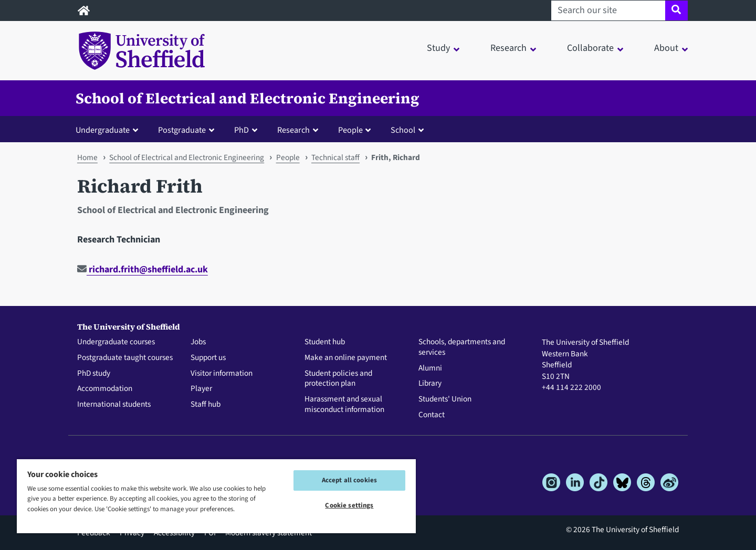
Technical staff (335, 157)
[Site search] (676, 10)
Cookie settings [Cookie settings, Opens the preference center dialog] (349, 505)
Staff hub (206, 405)
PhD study (94, 374)
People (288, 157)
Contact (432, 415)
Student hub (325, 342)
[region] (216, 496)
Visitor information (222, 374)
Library (430, 384)
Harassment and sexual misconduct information (344, 405)
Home (87, 157)
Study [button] (438, 48)
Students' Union (445, 399)
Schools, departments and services (462, 347)
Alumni (430, 368)
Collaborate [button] (590, 48)
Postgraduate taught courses (125, 358)
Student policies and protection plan (338, 379)
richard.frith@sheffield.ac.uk (143, 269)
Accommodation (105, 389)
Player (201, 389)
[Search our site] (608, 10)
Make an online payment (346, 358)
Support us (208, 358)
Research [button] (508, 48)
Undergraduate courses (116, 342)
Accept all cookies (349, 480)
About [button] (666, 48)
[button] (109, 130)
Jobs (198, 342)
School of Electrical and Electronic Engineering (248, 98)
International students (114, 405)
